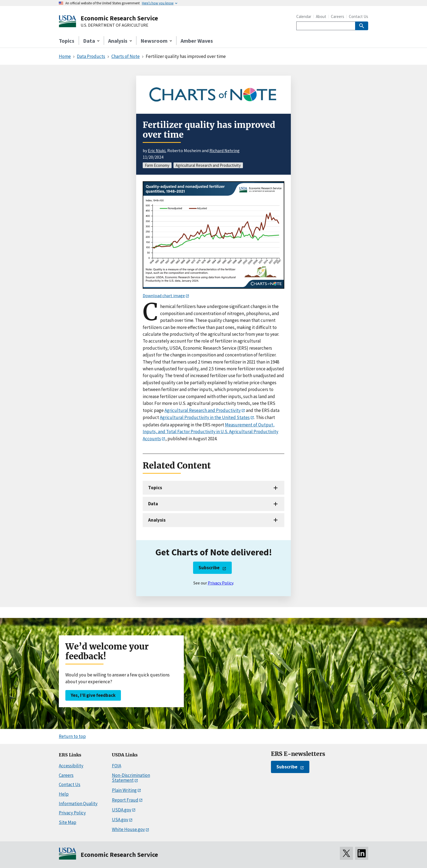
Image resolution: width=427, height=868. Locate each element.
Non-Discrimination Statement (131, 778)
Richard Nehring (225, 150)
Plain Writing (124, 790)
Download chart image (164, 296)
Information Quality (78, 804)
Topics (67, 41)
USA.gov (120, 820)
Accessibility (71, 766)
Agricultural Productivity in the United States (205, 417)
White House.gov (128, 829)
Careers (338, 16)
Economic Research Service (119, 18)
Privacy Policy (220, 583)
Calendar (304, 16)
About (321, 16)
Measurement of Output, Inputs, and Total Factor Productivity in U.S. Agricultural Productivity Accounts (211, 432)
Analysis (157, 520)
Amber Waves (197, 41)
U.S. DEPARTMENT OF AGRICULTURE (115, 25)
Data (153, 504)
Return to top (72, 736)
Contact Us (359, 16)
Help (64, 794)
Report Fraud (125, 800)
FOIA (117, 766)
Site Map (68, 822)
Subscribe (209, 568)
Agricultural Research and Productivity (203, 410)
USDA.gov (122, 810)
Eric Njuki (157, 150)
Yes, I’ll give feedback (93, 695)
